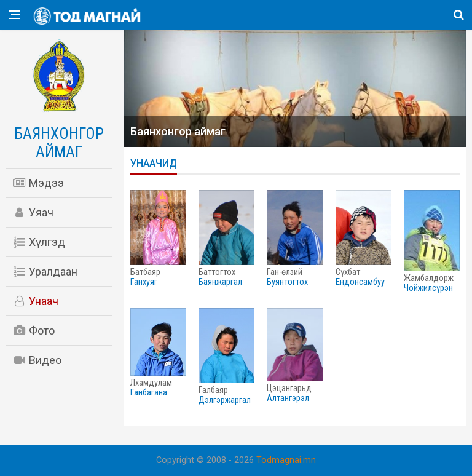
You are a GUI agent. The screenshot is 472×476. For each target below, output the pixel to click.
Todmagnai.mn (286, 460)
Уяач (33, 212)
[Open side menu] (15, 15)
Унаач (35, 301)
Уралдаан (45, 272)
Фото (33, 331)
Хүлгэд (39, 242)
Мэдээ (38, 183)
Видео (37, 360)
